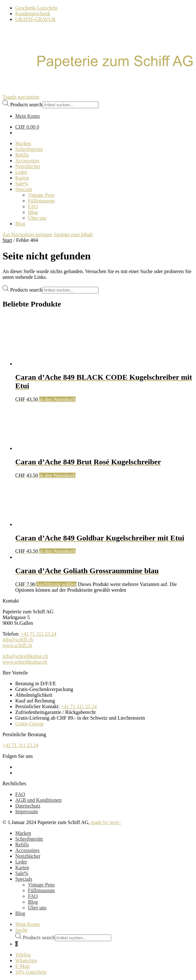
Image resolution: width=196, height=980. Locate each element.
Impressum (27, 811)
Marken (23, 833)
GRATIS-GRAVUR (35, 19)
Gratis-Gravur (30, 724)
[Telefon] (104, 955)
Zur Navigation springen (27, 234)
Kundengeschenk (33, 14)
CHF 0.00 (27, 127)
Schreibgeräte (29, 839)
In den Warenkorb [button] (57, 399)
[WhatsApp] (104, 961)
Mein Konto (28, 924)
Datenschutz (28, 806)
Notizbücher (28, 856)
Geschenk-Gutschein (36, 8)
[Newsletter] (104, 972)
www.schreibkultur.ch (25, 662)
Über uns (37, 908)
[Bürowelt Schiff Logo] (11, 91)
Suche (21, 930)
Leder (21, 862)
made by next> (106, 822)
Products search (26, 105)
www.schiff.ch (17, 645)
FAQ (20, 794)
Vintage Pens (41, 885)
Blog (33, 902)
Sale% (22, 873)
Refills (22, 845)
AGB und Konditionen (38, 800)
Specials (24, 879)
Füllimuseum (41, 890)
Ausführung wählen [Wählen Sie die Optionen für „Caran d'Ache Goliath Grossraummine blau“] (56, 584)
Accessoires (27, 850)
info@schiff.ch (18, 640)
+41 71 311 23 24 (38, 634)
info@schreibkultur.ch (25, 656)
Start (7, 240)
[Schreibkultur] (98, 69)
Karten (22, 867)
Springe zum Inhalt (73, 234)
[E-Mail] (104, 966)
